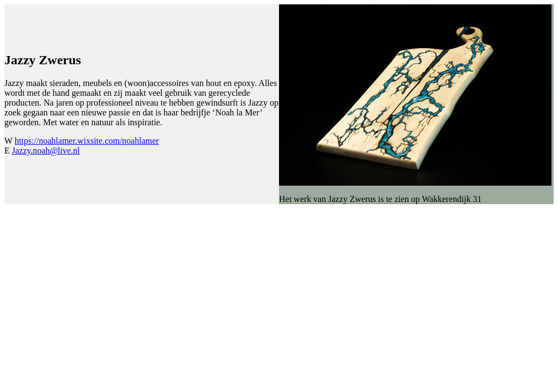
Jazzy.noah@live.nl (46, 151)
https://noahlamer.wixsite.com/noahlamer (87, 141)
